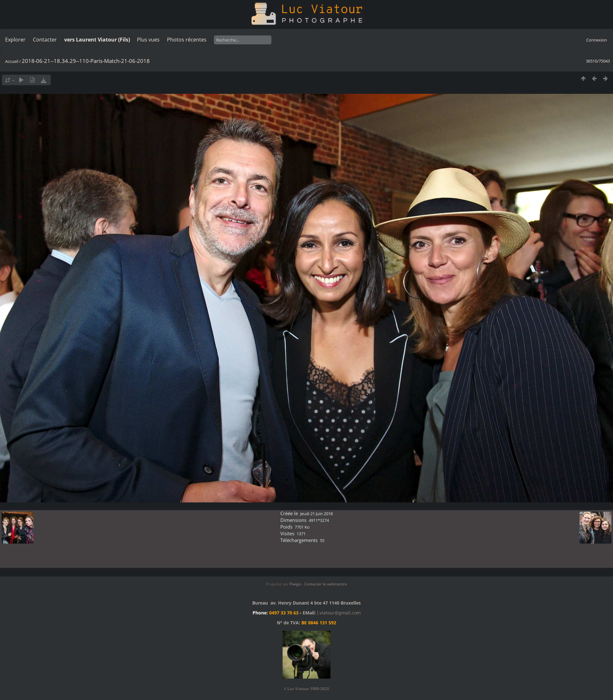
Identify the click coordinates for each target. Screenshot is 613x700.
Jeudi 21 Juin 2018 (316, 514)
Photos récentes (187, 40)
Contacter (45, 40)
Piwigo (295, 584)
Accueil (12, 61)
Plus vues (148, 40)
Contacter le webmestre (326, 584)
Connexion (597, 40)
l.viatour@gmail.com (339, 613)
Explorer (15, 40)
